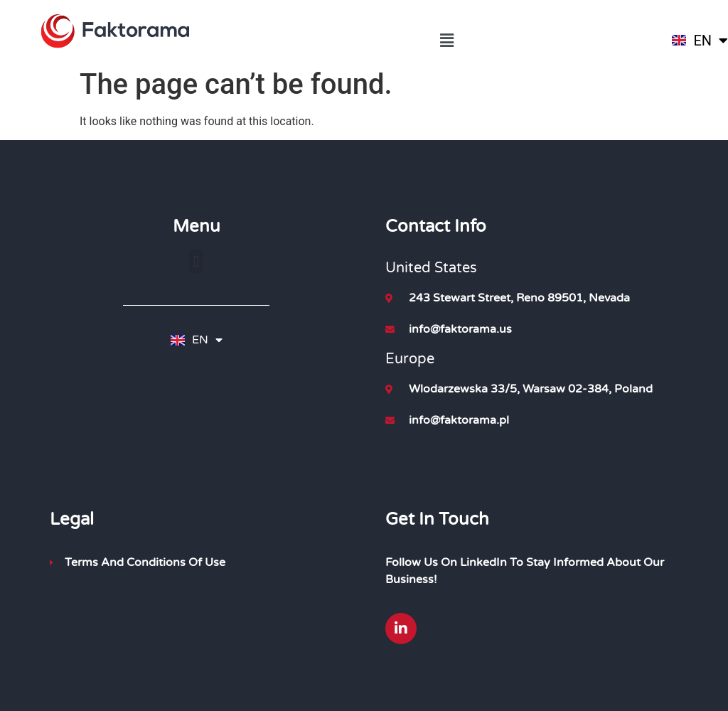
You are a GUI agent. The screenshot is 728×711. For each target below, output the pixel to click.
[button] (446, 41)
